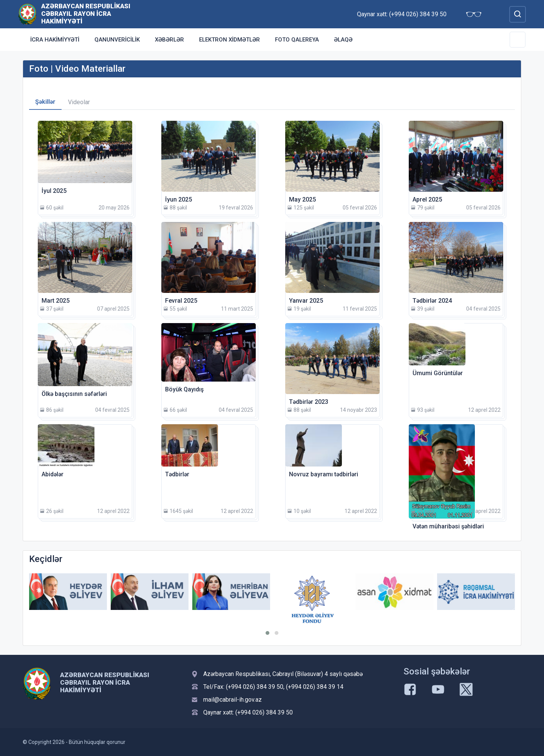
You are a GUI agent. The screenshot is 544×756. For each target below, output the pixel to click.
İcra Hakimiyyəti (55, 40)
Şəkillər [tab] (45, 102)
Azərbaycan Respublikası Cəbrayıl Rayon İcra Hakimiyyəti (86, 14)
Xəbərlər (169, 40)
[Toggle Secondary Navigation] (518, 40)
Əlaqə (343, 40)
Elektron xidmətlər (229, 40)
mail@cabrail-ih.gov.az (233, 700)
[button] (267, 633)
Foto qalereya (297, 40)
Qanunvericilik (117, 40)
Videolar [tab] (79, 102)
